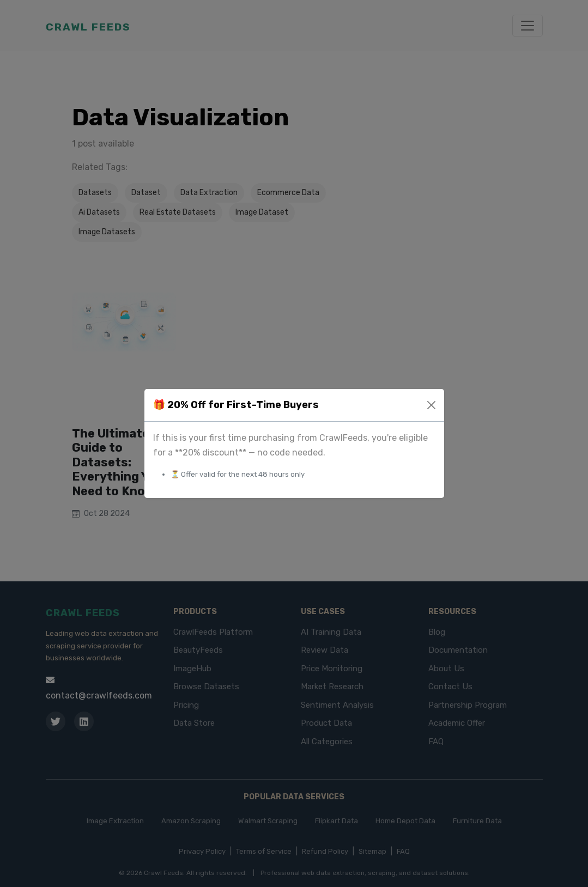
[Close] (431, 405)
